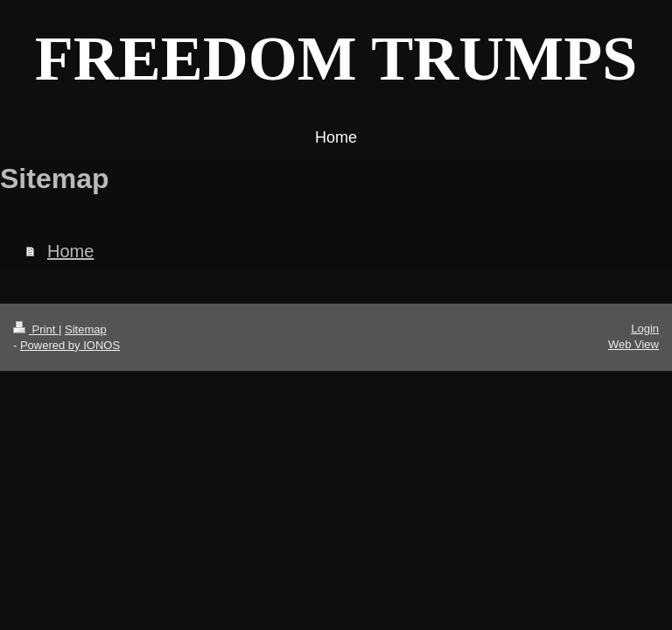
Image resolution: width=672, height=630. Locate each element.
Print (36, 329)
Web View (633, 344)
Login (645, 329)
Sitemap (86, 329)
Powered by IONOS (70, 345)
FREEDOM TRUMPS (336, 59)
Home (70, 251)
